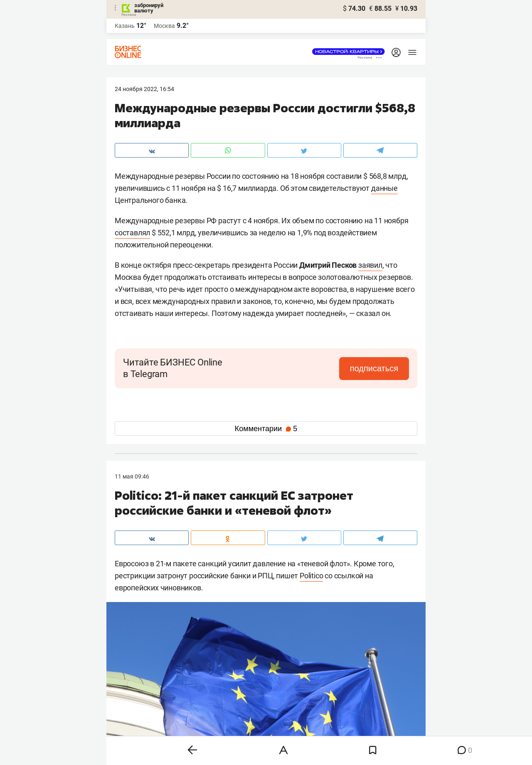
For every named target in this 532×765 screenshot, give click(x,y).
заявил (370, 265)
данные (384, 188)
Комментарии (266, 429)
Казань (125, 26)
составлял (132, 233)
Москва (164, 26)
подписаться (374, 368)
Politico (311, 576)
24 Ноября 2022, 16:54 (144, 89)
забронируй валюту (149, 8)
